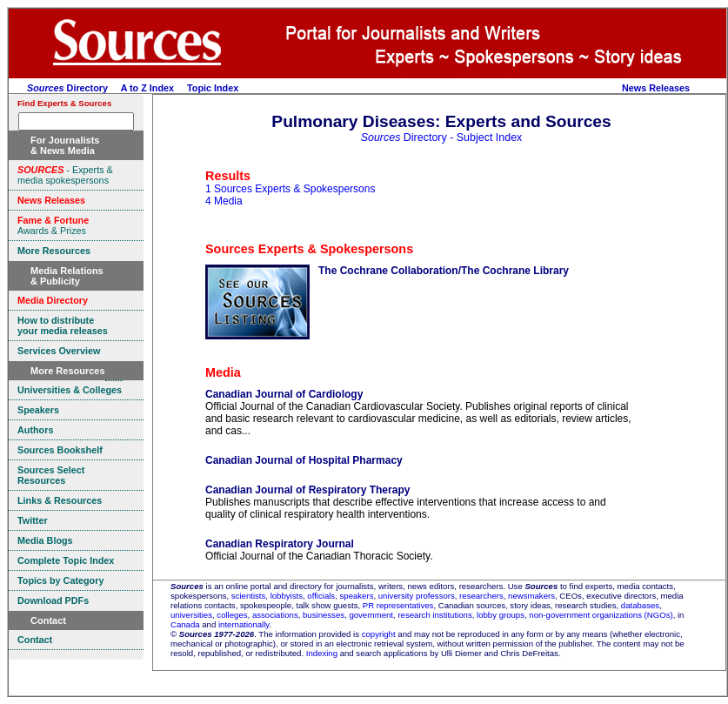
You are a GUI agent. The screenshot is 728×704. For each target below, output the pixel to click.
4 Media (224, 201)
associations (275, 615)
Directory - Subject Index (442, 137)
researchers (481, 596)
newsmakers (531, 596)
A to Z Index (147, 88)
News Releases (656, 88)
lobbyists (287, 596)
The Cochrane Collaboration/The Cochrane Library (444, 271)
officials (321, 596)
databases (640, 605)
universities (191, 615)
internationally (244, 624)
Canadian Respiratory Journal (280, 544)
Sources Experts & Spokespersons (309, 249)
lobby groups (501, 615)
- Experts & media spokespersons (65, 175)
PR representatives (398, 605)
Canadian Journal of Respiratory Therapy (307, 490)
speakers (357, 596)
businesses (324, 615)
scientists (248, 596)
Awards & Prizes (53, 225)
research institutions (434, 615)
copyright (379, 634)
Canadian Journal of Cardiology (284, 394)
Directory (67, 88)
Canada (185, 624)
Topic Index (213, 88)
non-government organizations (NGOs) (601, 615)
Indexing (322, 653)
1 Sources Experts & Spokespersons (290, 189)
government (371, 615)
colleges (232, 615)
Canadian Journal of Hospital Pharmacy (304, 460)
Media (223, 372)
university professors (417, 596)
